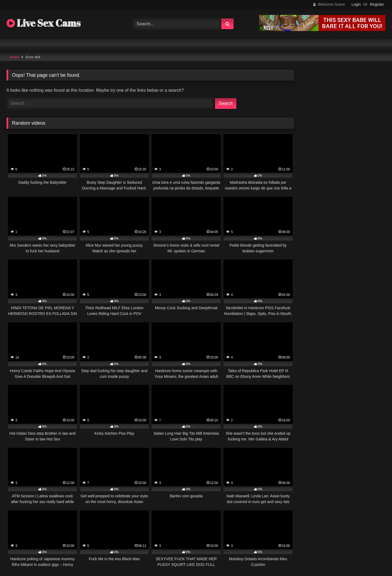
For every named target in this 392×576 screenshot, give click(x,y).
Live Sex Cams (44, 23)
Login (356, 4)
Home (14, 57)
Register (377, 4)
